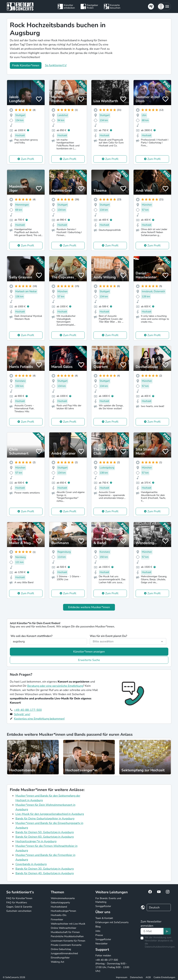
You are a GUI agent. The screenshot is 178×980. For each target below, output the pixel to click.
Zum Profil (27, 159)
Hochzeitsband (59, 907)
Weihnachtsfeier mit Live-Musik (68, 924)
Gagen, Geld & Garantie (19, 907)
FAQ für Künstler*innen (19, 898)
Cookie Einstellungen (164, 977)
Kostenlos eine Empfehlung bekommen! (39, 719)
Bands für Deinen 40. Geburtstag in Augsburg (45, 873)
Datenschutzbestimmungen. (160, 947)
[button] (164, 6)
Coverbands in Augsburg (31, 864)
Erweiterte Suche (89, 660)
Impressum (122, 977)
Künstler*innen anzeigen (89, 652)
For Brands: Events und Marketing (108, 900)
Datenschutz (136, 977)
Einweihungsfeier (60, 958)
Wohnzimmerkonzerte (63, 898)
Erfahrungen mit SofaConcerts (112, 922)
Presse (99, 935)
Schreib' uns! (22, 714)
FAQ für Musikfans (17, 903)
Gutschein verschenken (19, 911)
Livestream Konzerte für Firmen (68, 941)
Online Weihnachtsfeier (64, 928)
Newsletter (101, 944)
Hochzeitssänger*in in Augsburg (36, 841)
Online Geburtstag (61, 949)
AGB (148, 977)
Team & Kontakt (104, 918)
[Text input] (152, 931)
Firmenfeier (57, 920)
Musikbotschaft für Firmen (65, 932)
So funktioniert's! (56, 65)
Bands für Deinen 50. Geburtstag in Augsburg (45, 832)
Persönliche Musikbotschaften (67, 936)
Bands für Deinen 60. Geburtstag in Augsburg (45, 837)
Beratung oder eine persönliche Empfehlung (55, 686)
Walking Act (57, 962)
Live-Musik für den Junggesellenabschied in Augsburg (50, 814)
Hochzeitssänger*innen (63, 911)
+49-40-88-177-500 (28, 710)
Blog (98, 927)
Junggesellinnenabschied (64, 953)
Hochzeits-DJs (59, 915)
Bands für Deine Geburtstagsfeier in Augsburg (45, 819)
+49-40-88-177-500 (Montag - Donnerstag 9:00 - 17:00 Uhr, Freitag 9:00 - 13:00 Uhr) (112, 965)
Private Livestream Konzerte (66, 945)
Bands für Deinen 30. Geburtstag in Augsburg (45, 869)
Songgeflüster (103, 906)
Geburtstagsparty (60, 903)
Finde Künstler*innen (26, 65)
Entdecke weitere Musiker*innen (89, 607)
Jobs (98, 931)
